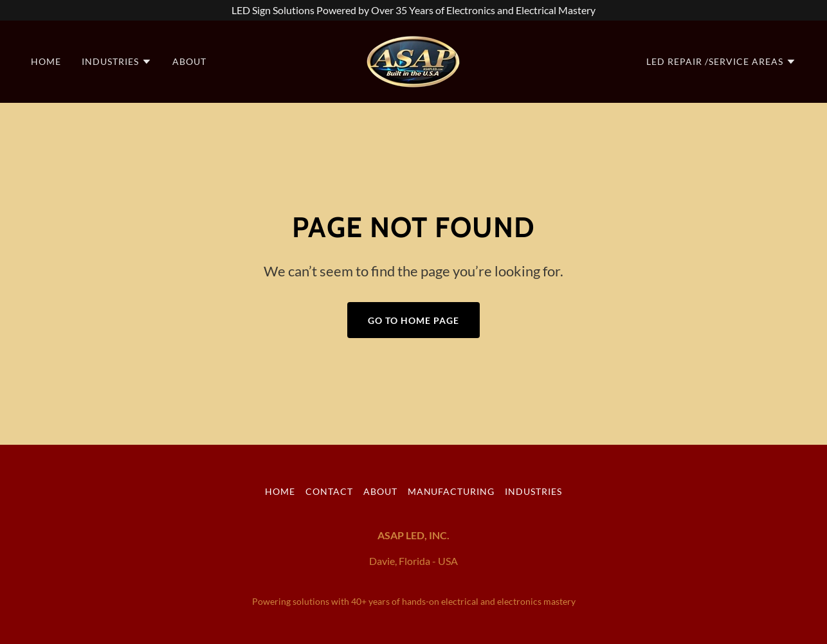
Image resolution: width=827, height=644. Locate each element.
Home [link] (46, 61)
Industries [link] (533, 491)
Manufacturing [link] (451, 491)
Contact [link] (329, 491)
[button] (117, 62)
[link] (413, 60)
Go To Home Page (413, 320)
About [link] (189, 61)
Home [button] (280, 491)
